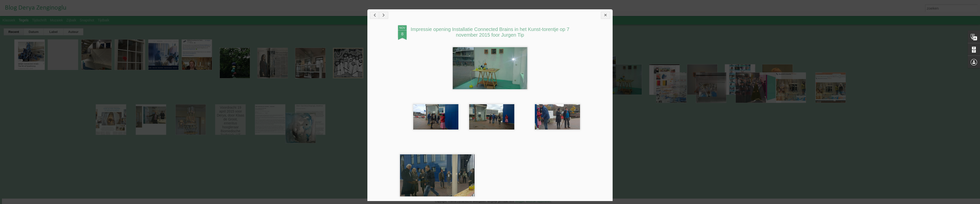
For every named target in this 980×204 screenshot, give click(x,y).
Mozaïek (57, 20)
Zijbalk (71, 20)
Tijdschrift (39, 20)
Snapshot (87, 20)
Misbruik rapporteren (538, 201)
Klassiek (9, 20)
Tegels (24, 20)
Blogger (520, 201)
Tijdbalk (103, 20)
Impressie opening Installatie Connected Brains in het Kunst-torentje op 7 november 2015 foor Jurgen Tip (490, 32)
